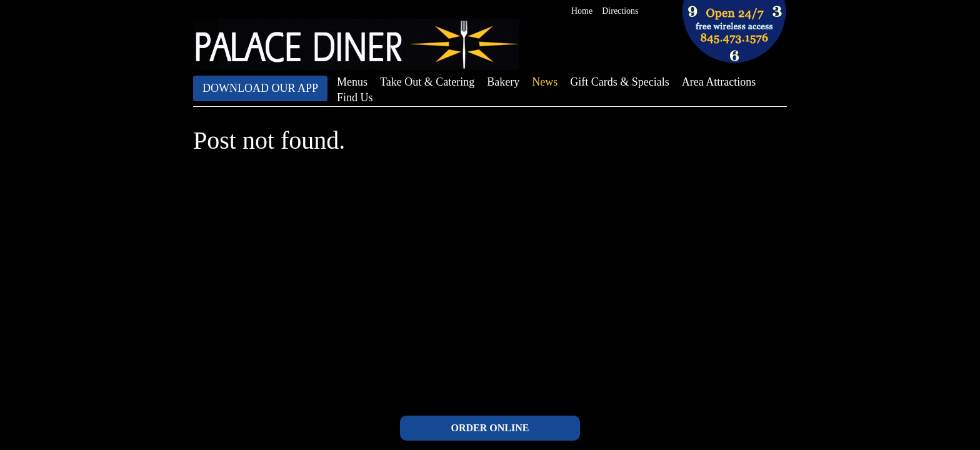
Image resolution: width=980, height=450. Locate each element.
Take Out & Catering (427, 82)
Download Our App (260, 88)
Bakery (503, 82)
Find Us (355, 97)
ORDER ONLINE (490, 428)
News (545, 82)
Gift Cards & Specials (619, 82)
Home (582, 11)
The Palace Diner (356, 44)
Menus (352, 82)
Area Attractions (719, 82)
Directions (620, 11)
